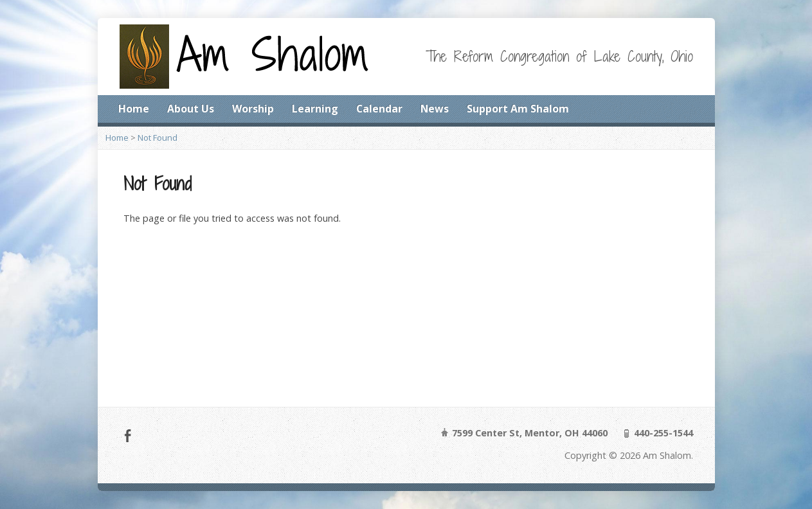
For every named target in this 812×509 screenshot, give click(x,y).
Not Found (158, 138)
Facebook (128, 435)
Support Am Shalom (518, 109)
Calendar (379, 109)
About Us (191, 109)
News (435, 109)
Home (134, 109)
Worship (253, 109)
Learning (315, 109)
